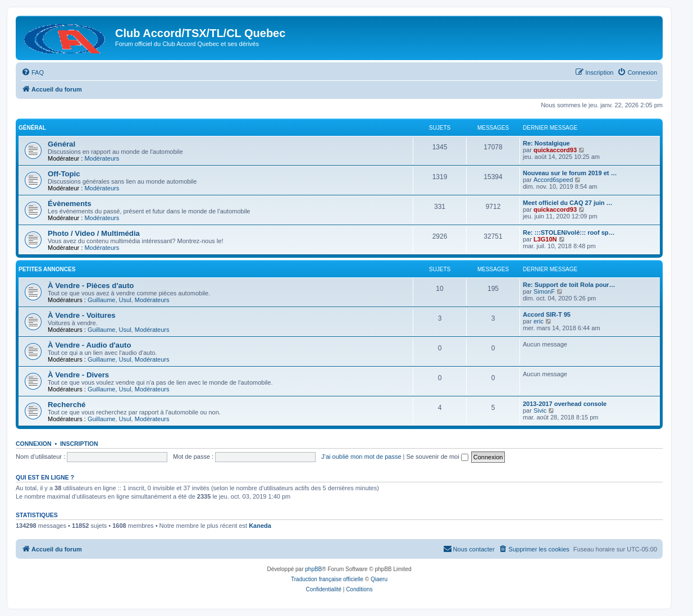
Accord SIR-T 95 (547, 314)
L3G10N (545, 239)
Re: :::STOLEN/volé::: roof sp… (569, 232)
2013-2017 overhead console (565, 404)
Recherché (67, 405)
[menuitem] (33, 72)
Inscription (79, 444)
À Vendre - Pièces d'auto (91, 286)
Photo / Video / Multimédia (94, 233)
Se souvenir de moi (437, 457)
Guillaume (102, 300)
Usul (125, 300)
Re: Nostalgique (546, 143)
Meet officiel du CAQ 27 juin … (568, 203)
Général (32, 128)
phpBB (313, 569)
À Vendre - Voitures (82, 315)
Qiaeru (379, 579)
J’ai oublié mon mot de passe (361, 457)
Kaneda (260, 526)
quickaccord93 (555, 150)
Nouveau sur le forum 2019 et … (570, 173)
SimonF (544, 291)
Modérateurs (102, 158)
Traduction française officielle (327, 579)
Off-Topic (64, 174)
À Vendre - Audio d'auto (89, 345)
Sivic (540, 410)
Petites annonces (47, 269)
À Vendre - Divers (78, 375)
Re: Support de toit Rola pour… (569, 285)
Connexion (34, 444)
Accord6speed (553, 180)
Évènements (70, 204)
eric (539, 321)
